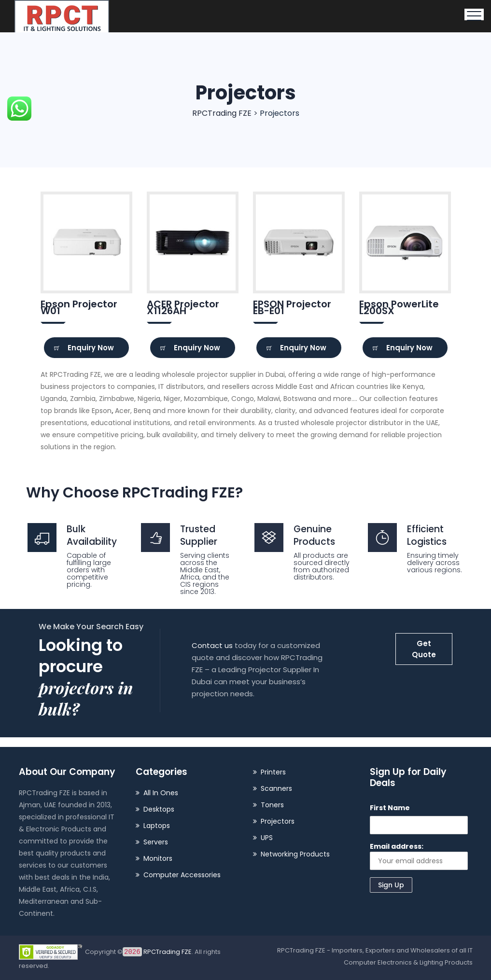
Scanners (276, 788)
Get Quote (424, 649)
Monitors (158, 858)
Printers (273, 772)
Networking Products (295, 854)
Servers (156, 842)
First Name (390, 808)
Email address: (419, 856)
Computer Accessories (182, 875)
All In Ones (161, 793)
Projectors (278, 821)
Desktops (159, 809)
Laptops (157, 826)
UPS (267, 838)
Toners (272, 805)
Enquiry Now (84, 348)
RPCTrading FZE (157, 952)
